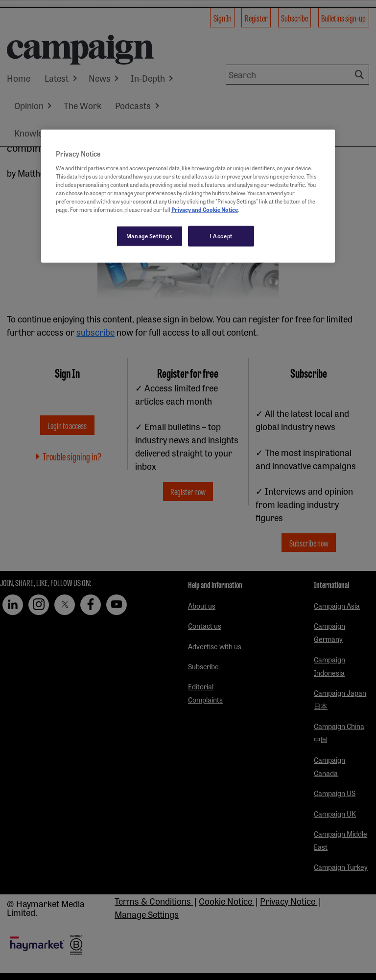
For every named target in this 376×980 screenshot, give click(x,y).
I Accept (221, 236)
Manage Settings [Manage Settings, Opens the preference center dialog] (150, 236)
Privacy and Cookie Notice (205, 209)
